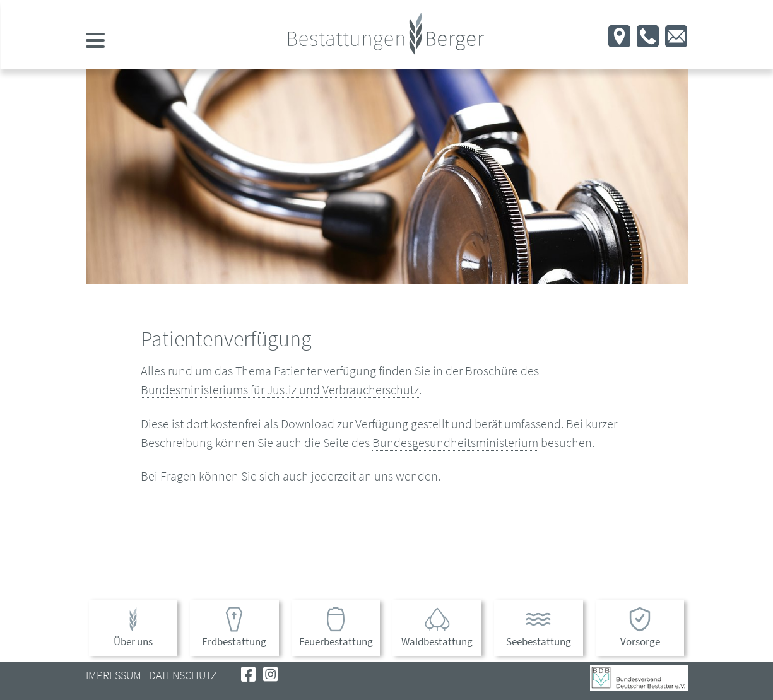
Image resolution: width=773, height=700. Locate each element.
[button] (619, 41)
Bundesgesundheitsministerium (455, 442)
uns (384, 476)
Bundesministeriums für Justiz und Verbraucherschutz (280, 389)
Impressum (114, 675)
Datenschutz (183, 675)
